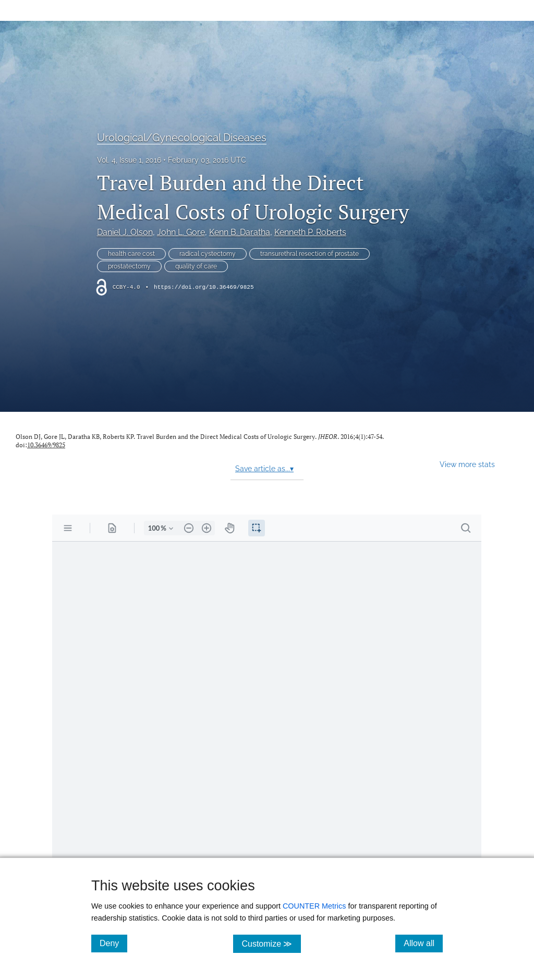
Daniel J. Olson (125, 232)
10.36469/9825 (46, 445)
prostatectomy (129, 266)
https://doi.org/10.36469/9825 (204, 287)
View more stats (467, 464)
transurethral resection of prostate (310, 254)
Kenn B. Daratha (240, 232)
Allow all (423, 943)
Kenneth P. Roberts (310, 232)
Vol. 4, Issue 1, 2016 (129, 160)
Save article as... (264, 469)
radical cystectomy (208, 254)
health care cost (131, 254)
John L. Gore (181, 232)
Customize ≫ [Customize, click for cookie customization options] (271, 943)
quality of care (196, 266)
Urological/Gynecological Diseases (182, 138)
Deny (113, 943)
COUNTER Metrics (314, 906)
